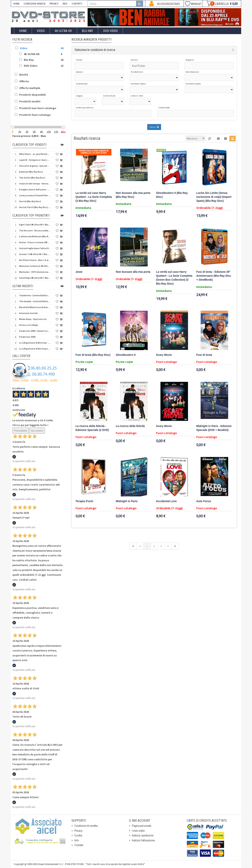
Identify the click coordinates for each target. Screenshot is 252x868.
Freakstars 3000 (27, 337)
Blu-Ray (88, 31)
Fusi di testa (204, 355)
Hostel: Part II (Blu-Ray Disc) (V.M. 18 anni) (35, 207)
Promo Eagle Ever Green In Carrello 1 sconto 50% (94, 152)
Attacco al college (29, 325)
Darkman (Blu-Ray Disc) (31, 172)
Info (77, 840)
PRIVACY (54, 4)
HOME (16, 4)
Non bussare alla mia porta (133, 272)
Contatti (79, 845)
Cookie (78, 835)
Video (41, 31)
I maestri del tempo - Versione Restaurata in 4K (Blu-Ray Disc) (35, 184)
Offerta (24, 81)
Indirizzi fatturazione (143, 840)
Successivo (37, 431)
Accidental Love (166, 501)
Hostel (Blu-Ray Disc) (30, 201)
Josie (79, 272)
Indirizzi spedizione (143, 835)
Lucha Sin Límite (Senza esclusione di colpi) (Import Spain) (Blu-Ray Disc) (214, 197)
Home (23, 31)
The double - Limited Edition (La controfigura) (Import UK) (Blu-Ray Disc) (35, 301)
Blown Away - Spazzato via (33, 319)
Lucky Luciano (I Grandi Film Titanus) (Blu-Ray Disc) (35, 195)
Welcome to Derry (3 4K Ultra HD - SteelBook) (35, 266)
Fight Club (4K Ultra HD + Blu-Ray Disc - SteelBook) (35, 225)
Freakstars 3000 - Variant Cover (35, 331)
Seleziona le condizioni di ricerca (95, 50)
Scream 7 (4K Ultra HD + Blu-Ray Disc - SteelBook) (35, 254)
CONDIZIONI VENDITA (34, 4)
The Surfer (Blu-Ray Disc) (32, 178)
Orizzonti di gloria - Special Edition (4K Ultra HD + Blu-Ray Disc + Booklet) (35, 166)
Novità (24, 75)
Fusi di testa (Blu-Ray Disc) (93, 355)
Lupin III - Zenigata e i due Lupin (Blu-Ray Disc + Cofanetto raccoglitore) (35, 160)
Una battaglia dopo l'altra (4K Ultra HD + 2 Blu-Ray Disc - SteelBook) (35, 248)
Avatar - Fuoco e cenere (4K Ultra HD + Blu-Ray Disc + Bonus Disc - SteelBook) (35, 242)
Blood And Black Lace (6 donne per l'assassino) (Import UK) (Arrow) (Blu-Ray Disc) (35, 307)
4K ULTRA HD (63, 31)
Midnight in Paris (127, 501)
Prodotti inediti (30, 101)
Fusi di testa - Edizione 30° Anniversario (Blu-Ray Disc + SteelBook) (214, 276)
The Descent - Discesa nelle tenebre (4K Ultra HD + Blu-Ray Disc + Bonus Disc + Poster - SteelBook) (35, 230)
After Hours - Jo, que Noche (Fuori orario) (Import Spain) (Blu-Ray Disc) (35, 154)
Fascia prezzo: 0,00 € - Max (29, 136)
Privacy (78, 831)
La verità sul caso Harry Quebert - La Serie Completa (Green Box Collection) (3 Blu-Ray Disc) (174, 278)
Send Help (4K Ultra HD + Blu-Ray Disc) (35, 278)
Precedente (20, 431)
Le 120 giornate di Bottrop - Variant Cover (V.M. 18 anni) (35, 343)
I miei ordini (138, 831)
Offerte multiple (30, 88)
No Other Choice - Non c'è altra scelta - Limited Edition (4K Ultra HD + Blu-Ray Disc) (35, 260)
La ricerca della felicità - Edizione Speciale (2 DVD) (92, 428)
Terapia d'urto (84, 501)
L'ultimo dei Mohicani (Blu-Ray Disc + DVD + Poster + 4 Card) (35, 236)
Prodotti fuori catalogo (35, 115)
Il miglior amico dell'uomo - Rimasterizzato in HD (35, 189)
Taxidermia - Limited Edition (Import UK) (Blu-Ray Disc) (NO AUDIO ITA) (35, 295)
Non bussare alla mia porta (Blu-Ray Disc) (133, 195)
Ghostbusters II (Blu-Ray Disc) (172, 195)
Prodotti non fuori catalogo (38, 108)
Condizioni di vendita (86, 826)
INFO (65, 4)
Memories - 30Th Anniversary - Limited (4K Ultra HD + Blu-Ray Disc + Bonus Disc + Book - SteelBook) (35, 272)
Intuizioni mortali (28, 313)
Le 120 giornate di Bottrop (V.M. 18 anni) (35, 349)
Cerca (154, 127)
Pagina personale (142, 826)
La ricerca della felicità (130, 426)
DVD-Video (110, 31)
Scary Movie (164, 355)
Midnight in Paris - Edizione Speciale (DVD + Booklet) (214, 428)
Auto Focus (204, 501)
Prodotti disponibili (32, 95)
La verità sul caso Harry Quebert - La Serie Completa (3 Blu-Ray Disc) (94, 197)
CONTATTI (77, 4)
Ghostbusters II (126, 355)
